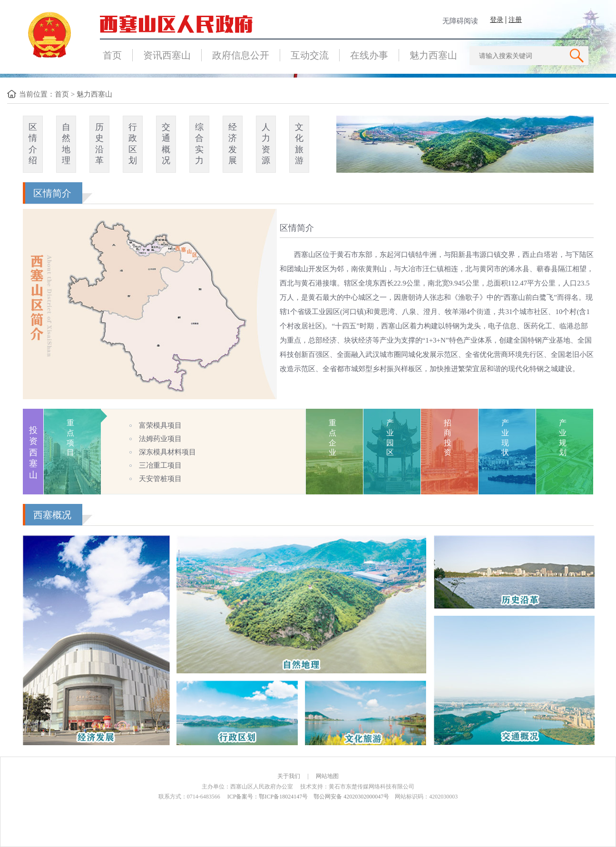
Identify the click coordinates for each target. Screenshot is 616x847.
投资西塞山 (33, 453)
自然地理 (66, 144)
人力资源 (266, 144)
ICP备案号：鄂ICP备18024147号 (268, 797)
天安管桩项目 (160, 479)
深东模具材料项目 (167, 452)
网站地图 (327, 776)
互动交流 (310, 55)
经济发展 (233, 144)
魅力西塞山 (433, 55)
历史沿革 (99, 144)
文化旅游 (299, 144)
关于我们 (289, 776)
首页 (112, 55)
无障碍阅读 (460, 21)
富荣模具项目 (160, 425)
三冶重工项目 (160, 465)
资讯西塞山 (167, 55)
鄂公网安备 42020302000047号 (351, 797)
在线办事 (369, 55)
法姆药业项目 (160, 439)
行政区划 (133, 144)
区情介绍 (33, 144)
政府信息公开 (241, 55)
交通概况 (166, 144)
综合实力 (199, 144)
